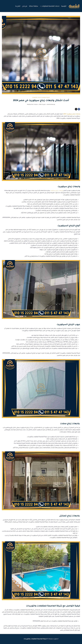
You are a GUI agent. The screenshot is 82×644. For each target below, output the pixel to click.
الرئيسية (64, 6)
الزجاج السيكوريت (46, 97)
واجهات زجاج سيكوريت (56, 191)
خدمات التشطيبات (37, 97)
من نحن (25, 6)
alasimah (49, 104)
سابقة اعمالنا (34, 6)
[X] (76, 109)
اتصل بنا (18, 6)
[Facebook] (79, 109)
